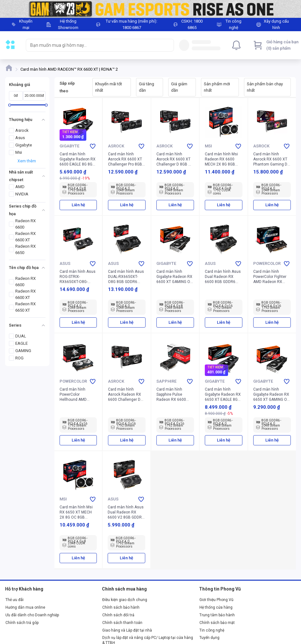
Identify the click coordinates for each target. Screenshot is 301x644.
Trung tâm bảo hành (217, 615)
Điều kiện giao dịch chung (125, 600)
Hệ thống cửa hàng (216, 607)
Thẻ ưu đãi (14, 600)
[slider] (10, 105)
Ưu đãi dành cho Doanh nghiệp (32, 615)
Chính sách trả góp (22, 623)
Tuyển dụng (209, 638)
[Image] (150, 9)
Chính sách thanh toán (122, 623)
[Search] (168, 45)
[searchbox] (94, 45)
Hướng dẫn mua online (25, 607)
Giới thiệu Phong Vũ (216, 600)
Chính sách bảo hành (121, 607)
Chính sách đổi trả (118, 615)
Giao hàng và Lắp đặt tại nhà (127, 630)
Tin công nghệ (212, 630)
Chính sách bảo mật (217, 623)
